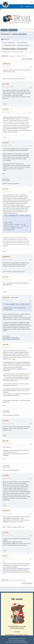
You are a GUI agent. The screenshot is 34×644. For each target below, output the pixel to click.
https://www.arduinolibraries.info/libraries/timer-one (16, 569)
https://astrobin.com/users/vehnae (11, 338)
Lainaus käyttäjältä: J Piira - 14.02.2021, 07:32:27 (17, 304)
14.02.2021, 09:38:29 (7, 259)
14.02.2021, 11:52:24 (9, 423)
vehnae (7, 297)
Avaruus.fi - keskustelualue (14, 34)
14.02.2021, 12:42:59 (9, 535)
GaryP (6, 143)
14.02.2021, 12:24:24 (7, 478)
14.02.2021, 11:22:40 (7, 347)
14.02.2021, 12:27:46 (7, 513)
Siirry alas (5, 56)
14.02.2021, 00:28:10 (7, 145)
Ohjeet (10, 639)
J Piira (6, 84)
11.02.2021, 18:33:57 (9, 87)
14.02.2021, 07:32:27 (7, 192)
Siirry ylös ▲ (23, 639)
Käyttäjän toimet (27, 59)
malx (6, 556)
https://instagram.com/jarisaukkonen (11, 339)
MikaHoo (7, 64)
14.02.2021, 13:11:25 (7, 559)
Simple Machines (21, 640)
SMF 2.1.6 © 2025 (13, 640)
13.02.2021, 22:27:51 (9, 112)
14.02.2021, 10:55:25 (7, 280)
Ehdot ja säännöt (16, 639)
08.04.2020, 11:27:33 (7, 67)
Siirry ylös (5, 580)
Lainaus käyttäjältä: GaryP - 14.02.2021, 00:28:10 (17, 216)
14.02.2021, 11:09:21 (7, 300)
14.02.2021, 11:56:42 (7, 444)
